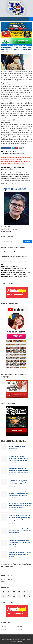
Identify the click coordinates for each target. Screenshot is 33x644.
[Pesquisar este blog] (12, 241)
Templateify (11, 639)
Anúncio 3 (4, 630)
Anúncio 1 (4, 626)
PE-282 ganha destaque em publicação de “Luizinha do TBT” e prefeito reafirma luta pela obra (19, 470)
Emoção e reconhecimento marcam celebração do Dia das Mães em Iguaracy (20, 554)
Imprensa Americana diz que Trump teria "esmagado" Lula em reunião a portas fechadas (20, 531)
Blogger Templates (17, 641)
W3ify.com (20, 639)
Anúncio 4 (19, 630)
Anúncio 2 (19, 626)
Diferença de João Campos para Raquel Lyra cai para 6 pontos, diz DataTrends (19, 542)
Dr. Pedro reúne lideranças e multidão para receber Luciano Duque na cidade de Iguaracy (18, 458)
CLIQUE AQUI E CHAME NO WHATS (8, 580)
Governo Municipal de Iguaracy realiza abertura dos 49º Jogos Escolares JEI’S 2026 (18, 482)
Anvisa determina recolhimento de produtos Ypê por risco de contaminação (19, 447)
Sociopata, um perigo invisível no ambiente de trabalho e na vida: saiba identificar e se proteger (19, 494)
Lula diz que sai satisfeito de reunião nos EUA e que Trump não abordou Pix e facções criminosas (20, 505)
